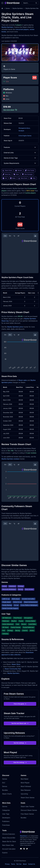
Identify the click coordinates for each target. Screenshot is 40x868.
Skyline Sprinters (18, 8)
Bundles (5, 790)
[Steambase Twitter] (27, 849)
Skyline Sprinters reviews (10, 459)
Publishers (6, 821)
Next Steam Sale (8, 845)
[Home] (2, 8)
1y (14, 236)
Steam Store (16, 664)
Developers (6, 818)
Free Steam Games (27, 814)
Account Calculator (9, 849)
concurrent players (22, 29)
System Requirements (20, 163)
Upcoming (24, 794)
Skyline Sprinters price (15, 327)
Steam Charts (7, 794)
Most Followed (26, 786)
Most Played (25, 783)
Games (8, 8)
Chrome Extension (9, 834)
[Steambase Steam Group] (24, 849)
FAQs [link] (33, 178)
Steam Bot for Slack (9, 841)
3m (10, 236)
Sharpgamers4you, (24, 128)
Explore (5, 853)
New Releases (26, 790)
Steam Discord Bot (9, 838)
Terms (13, 864)
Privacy (7, 864)
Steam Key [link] (7, 174)
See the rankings (20, 743)
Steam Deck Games (28, 798)
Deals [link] (16, 174)
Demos (5, 786)
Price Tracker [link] (30, 170)
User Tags (6, 814)
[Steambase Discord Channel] (21, 849)
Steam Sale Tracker (28, 806)
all (18, 236)
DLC (4, 783)
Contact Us (32, 864)
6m (10, 335)
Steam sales (23, 380)
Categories (6, 810)
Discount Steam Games (29, 810)
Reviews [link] (19, 170)
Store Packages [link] (27, 174)
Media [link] (13, 178)
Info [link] (5, 178)
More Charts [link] (23, 178)
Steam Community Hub (13, 669)
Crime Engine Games (25, 136)
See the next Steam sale (20, 723)
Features (20, 147)
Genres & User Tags (20, 158)
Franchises (6, 825)
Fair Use (19, 864)
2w (5, 236)
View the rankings (20, 762)
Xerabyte (21, 131)
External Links (20, 153)
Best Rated (24, 779)
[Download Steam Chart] (35, 236)
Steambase (23, 836)
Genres (5, 806)
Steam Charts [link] (7, 170)
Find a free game (20, 704)
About (25, 864)
